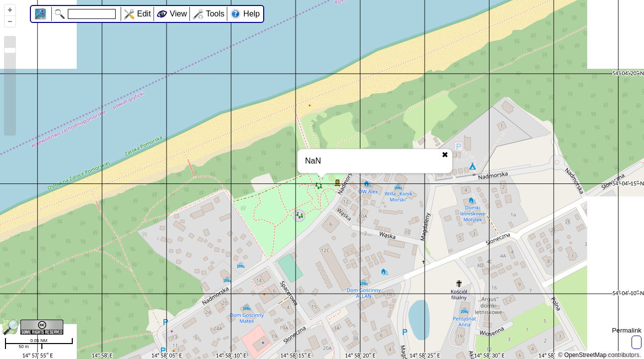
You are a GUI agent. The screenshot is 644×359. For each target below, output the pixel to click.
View (178, 14)
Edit (144, 14)
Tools (215, 14)
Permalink (627, 330)
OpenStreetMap (585, 355)
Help (251, 14)
